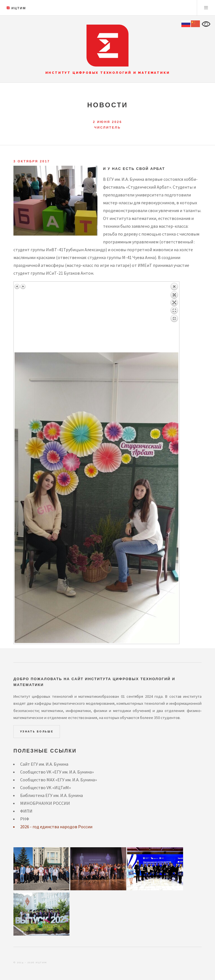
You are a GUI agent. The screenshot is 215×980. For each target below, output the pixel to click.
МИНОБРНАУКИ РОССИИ (45, 803)
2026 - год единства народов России (56, 827)
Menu (206, 8)
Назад (174, 317)
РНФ (25, 819)
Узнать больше (37, 731)
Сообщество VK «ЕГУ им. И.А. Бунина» (57, 772)
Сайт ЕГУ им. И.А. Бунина (44, 764)
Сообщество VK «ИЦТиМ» (45, 787)
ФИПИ (26, 811)
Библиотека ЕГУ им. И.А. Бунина (52, 795)
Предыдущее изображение (17, 286)
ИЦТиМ (19, 8)
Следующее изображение (23, 286)
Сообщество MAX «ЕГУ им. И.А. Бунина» (59, 780)
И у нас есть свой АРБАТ (134, 169)
